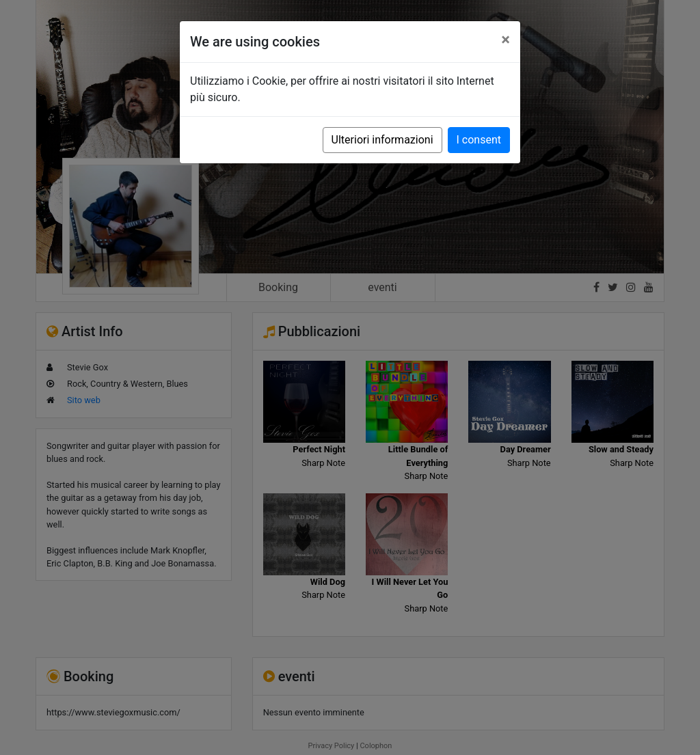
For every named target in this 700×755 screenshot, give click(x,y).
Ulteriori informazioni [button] (382, 140)
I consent (479, 140)
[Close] (506, 40)
